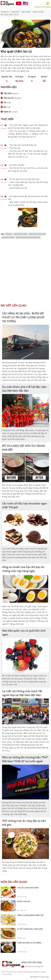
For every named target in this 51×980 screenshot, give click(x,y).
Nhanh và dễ (38, 12)
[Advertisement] (26, 273)
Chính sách (45, 977)
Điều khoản (34, 977)
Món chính (26, 12)
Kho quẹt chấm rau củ (10, 14)
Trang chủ (5, 12)
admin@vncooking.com (34, 966)
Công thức (15, 12)
